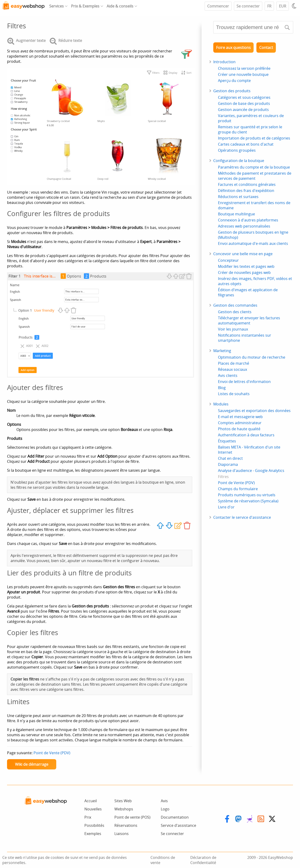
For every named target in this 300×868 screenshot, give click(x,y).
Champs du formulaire (238, 489)
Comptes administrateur (240, 423)
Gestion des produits (232, 91)
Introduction (224, 62)
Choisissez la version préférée (244, 68)
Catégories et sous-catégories (244, 97)
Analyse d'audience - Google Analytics (251, 471)
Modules (221, 404)
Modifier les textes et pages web (246, 266)
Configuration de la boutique (239, 161)
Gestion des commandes (235, 305)
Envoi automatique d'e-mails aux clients (253, 243)
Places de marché (234, 363)
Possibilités (94, 825)
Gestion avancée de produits (243, 110)
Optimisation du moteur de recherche (252, 357)
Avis (164, 801)
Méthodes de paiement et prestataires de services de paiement (255, 176)
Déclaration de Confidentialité (203, 860)
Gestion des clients (235, 312)
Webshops (124, 809)
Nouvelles (93, 809)
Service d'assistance (178, 825)
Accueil (91, 801)
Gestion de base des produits (244, 103)
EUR (283, 6)
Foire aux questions (233, 48)
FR (269, 6)
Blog (222, 388)
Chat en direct (230, 458)
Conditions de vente (163, 860)
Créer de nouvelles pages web (244, 272)
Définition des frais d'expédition (246, 191)
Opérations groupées (237, 150)
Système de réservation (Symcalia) (248, 501)
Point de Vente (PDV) (52, 753)
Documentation (175, 817)
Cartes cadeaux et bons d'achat (246, 144)
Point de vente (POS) (132, 817)
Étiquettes (227, 441)
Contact (266, 48)
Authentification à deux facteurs (246, 435)
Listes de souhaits (234, 394)
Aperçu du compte (234, 81)
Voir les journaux (233, 329)
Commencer (218, 6)
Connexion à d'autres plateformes (248, 220)
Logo (165, 809)
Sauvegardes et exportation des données (254, 411)
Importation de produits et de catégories (254, 138)
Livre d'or (226, 507)
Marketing (222, 351)
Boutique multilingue (236, 214)
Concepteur (228, 260)
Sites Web (123, 801)
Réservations (126, 825)
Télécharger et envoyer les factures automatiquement (249, 320)
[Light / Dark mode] (295, 6)
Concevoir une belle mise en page (243, 254)
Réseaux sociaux (232, 369)
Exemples (93, 834)
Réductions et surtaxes (238, 197)
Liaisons (122, 834)
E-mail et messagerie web (240, 417)
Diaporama (228, 464)
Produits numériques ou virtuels (247, 495)
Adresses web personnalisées (244, 226)
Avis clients (228, 375)
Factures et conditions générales (247, 184)
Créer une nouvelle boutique (243, 74)
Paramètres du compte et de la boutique (254, 167)
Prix (88, 817)
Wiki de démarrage (32, 764)
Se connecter (248, 6)
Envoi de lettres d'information (244, 382)
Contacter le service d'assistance (242, 517)
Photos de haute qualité (239, 429)
